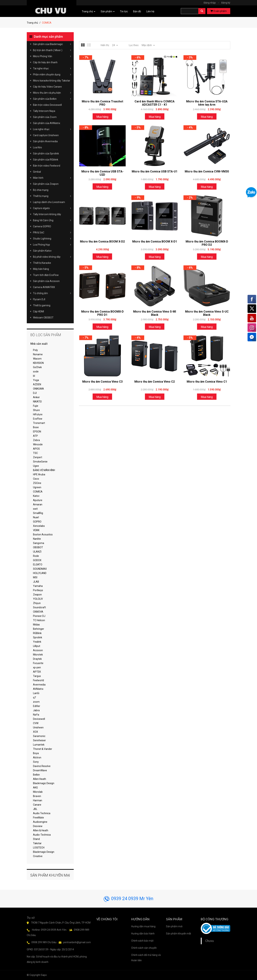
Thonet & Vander (43, 749)
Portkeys (38, 590)
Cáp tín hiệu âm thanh (45, 62)
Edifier (37, 706)
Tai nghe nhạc (52, 68)
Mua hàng (102, 117)
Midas (36, 625)
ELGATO (38, 565)
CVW (36, 723)
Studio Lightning (52, 239)
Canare (37, 805)
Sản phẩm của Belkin (52, 99)
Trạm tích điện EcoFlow (46, 275)
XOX (36, 732)
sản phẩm (219, 11)
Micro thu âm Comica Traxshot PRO (102, 103)
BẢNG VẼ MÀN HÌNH (44, 470)
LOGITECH (39, 848)
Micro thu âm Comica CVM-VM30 (207, 171)
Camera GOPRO (42, 226)
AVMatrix (38, 689)
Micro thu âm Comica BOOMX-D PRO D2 (207, 243)
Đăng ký (226, 3)
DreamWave (40, 770)
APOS (36, 449)
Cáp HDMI (38, 311)
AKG (35, 788)
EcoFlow (38, 419)
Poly (35, 350)
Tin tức (124, 11)
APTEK (37, 672)
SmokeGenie (40, 462)
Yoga (36, 380)
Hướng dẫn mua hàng (143, 926)
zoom (36, 702)
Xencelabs (39, 526)
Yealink (37, 642)
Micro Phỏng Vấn (52, 56)
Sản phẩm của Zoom (45, 117)
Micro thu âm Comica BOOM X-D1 (155, 242)
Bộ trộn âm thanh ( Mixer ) (52, 50)
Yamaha (38, 586)
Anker (36, 397)
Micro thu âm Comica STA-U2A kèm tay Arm (207, 103)
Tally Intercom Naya (44, 111)
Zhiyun (37, 603)
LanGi (36, 693)
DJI (35, 393)
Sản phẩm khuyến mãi (178, 934)
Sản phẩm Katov (42, 251)
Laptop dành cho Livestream (49, 202)
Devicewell (39, 719)
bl (34, 376)
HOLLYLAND (40, 573)
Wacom (37, 359)
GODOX (37, 560)
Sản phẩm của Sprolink (46, 154)
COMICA (38, 492)
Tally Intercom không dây (47, 214)
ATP (35, 436)
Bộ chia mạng (41, 190)
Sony (36, 762)
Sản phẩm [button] (108, 11)
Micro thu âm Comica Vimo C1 (207, 382)
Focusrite (38, 663)
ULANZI (37, 552)
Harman (38, 800)
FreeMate (38, 818)
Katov (36, 496)
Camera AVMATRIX (44, 287)
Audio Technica (42, 813)
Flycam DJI (39, 299)
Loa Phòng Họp (52, 245)
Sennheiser (39, 740)
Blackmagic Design (44, 783)
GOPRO (37, 522)
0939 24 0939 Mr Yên (128, 899)
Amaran (38, 504)
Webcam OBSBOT (43, 318)
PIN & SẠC (52, 232)
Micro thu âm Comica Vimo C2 (155, 382)
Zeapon (37, 595)
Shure (36, 410)
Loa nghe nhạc (52, 129)
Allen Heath (40, 779)
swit (35, 509)
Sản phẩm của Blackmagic (52, 44)
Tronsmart (39, 423)
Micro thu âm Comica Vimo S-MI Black (155, 313)
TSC (35, 453)
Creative (38, 856)
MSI (35, 577)
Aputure (38, 500)
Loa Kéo (37, 147)
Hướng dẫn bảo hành (143, 934)
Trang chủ (32, 23)
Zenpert (38, 457)
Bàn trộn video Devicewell (47, 105)
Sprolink (38, 637)
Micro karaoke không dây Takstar (52, 81)
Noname (38, 354)
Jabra (36, 710)
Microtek (38, 655)
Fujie (36, 406)
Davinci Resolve (42, 766)
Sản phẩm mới (174, 926)
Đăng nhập (212, 3)
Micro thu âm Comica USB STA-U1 (155, 171)
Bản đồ (137, 11)
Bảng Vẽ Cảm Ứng (52, 220)
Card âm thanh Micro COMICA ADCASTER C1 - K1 (155, 103)
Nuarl (36, 517)
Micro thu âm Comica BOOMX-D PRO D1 (102, 313)
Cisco (36, 479)
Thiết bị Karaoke (42, 263)
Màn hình (52, 178)
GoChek (37, 367)
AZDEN (37, 384)
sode (36, 372)
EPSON (37, 432)
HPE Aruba (39, 474)
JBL (35, 809)
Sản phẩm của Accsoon (46, 281)
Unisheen (38, 727)
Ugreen (37, 487)
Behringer (39, 629)
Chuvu (210, 941)
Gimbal (37, 172)
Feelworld (38, 680)
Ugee (36, 466)
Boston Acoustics (43, 534)
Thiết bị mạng (52, 196)
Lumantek (39, 745)
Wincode (38, 444)
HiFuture (38, 414)
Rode (36, 556)
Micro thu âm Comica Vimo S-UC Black (207, 313)
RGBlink (37, 633)
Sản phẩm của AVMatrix (47, 123)
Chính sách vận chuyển (144, 948)
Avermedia (39, 685)
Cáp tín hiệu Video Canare (47, 87)
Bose (36, 427)
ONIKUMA (38, 389)
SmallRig (38, 513)
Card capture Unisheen (46, 135)
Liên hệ (150, 11)
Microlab (38, 792)
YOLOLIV (38, 599)
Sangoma (39, 543)
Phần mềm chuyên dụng (52, 75)
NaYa (36, 715)
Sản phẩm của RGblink (46, 160)
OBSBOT (38, 547)
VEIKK (36, 530)
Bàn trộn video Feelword (47, 166)
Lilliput (37, 646)
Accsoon (38, 650)
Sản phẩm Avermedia (45, 141)
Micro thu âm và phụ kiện (52, 93)
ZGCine (37, 483)
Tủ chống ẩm (52, 293)
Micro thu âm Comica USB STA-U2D (102, 173)
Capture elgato (52, 208)
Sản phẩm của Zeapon (46, 184)
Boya (36, 753)
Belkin (36, 775)
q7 (34, 697)
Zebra (36, 440)
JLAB (36, 582)
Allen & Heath (41, 830)
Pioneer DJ (39, 616)
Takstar (37, 843)
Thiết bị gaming (42, 305)
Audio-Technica (42, 835)
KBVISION (38, 363)
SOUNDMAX (40, 569)
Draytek (37, 659)
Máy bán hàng (41, 269)
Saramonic (39, 736)
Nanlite (37, 539)
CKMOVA (38, 612)
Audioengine (40, 822)
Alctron (37, 758)
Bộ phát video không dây (52, 257)
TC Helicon (39, 620)
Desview (38, 826)
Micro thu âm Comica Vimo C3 (102, 382)
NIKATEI (37, 402)
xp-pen (37, 667)
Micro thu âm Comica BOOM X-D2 (102, 242)
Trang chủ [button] (89, 11)
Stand (36, 839)
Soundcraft (39, 607)
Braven (37, 796)
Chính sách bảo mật (142, 941)
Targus (37, 676)
